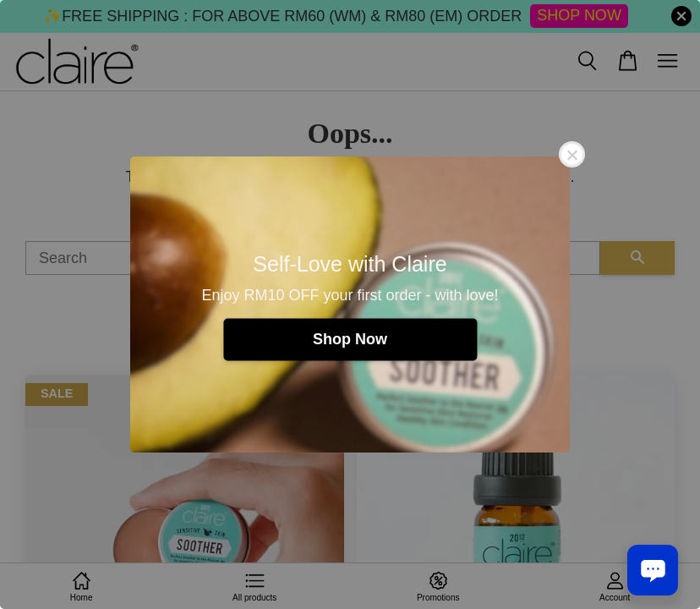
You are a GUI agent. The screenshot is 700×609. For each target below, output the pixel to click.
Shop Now (350, 339)
